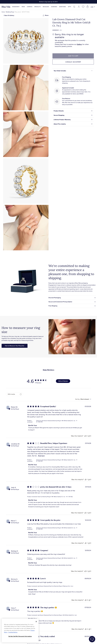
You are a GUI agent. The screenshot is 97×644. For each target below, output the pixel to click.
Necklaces (46, 7)
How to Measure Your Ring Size (15, 346)
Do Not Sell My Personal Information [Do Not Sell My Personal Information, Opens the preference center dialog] (20, 636)
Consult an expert (73, 62)
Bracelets (38, 7)
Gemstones (63, 7)
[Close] (36, 622)
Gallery (79, 44)
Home (3, 12)
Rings (23, 7)
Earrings (30, 7)
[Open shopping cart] (87, 7)
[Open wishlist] (83, 7)
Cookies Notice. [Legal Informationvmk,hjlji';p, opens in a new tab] (13, 632)
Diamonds (54, 7)
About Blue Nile (44, 640)
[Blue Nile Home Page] (6, 7)
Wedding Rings (10, 12)
